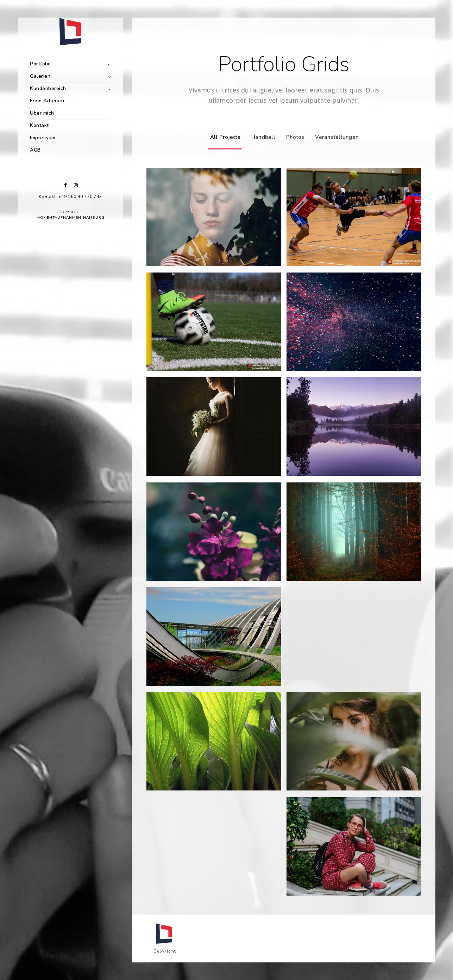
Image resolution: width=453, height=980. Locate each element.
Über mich (42, 113)
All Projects (224, 137)
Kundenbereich (48, 88)
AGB (35, 150)
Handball (262, 137)
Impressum (43, 138)
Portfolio (40, 64)
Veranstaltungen (335, 137)
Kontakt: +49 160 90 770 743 (70, 197)
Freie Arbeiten (47, 101)
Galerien (40, 76)
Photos (294, 137)
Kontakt (39, 125)
